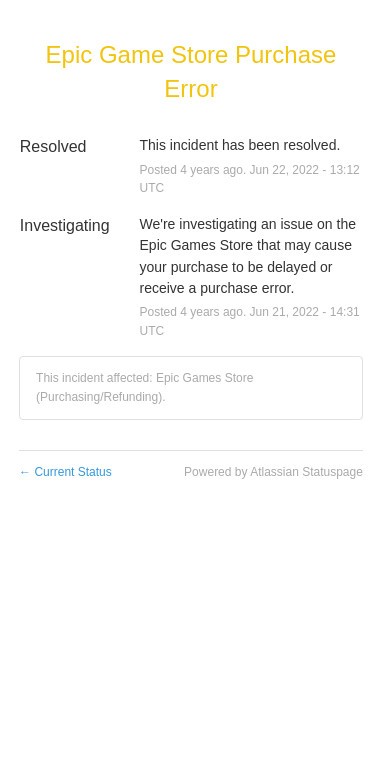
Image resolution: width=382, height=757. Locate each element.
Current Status (65, 472)
